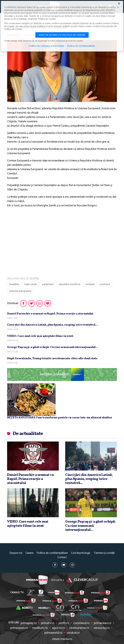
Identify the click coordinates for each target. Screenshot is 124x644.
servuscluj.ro (102, 628)
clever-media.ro (62, 639)
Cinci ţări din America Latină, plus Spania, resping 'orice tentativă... (52, 325)
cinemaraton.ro (79, 628)
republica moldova (70, 284)
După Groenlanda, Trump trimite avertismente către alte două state (52, 358)
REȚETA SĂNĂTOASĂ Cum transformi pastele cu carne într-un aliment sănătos (59, 418)
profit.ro (64, 623)
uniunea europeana (20, 291)
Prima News (37, 580)
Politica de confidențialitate (52, 553)
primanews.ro (103, 623)
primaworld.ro (53, 633)
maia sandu (31, 284)
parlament (48, 284)
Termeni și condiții (104, 553)
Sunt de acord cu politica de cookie (62, 35)
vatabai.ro (73, 633)
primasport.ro (19, 628)
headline (14, 284)
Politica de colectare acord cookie (47, 46)
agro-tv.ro (58, 628)
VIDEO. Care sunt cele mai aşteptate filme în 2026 (40, 336)
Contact (62, 557)
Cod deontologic (81, 553)
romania (90, 284)
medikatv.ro (40, 628)
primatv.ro (48, 623)
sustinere (105, 284)
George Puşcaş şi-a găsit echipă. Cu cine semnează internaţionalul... (52, 347)
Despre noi (16, 553)
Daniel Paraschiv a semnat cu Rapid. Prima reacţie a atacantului (50, 314)
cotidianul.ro (81, 623)
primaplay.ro (29, 623)
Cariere (29, 553)
